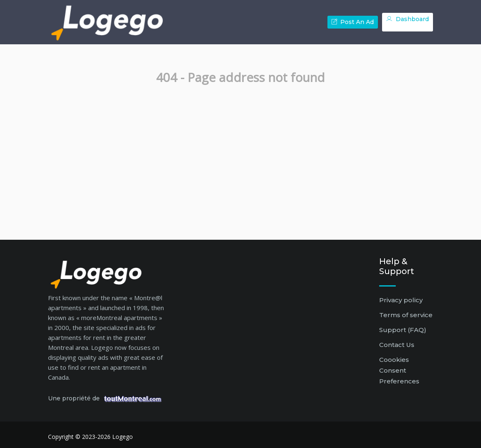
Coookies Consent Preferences (399, 370)
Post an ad (353, 22)
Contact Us (397, 345)
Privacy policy (401, 300)
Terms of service (406, 315)
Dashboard (408, 19)
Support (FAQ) (403, 330)
